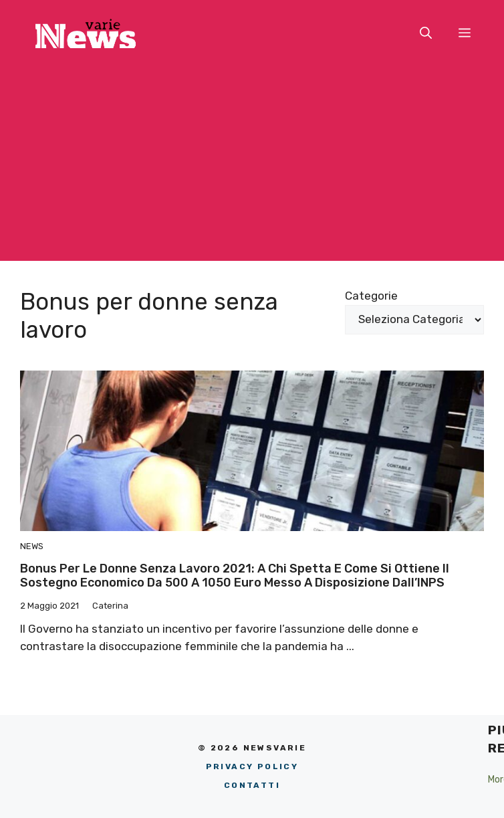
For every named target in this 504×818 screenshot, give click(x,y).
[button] (426, 33)
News (32, 546)
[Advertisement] (252, 167)
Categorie (371, 296)
